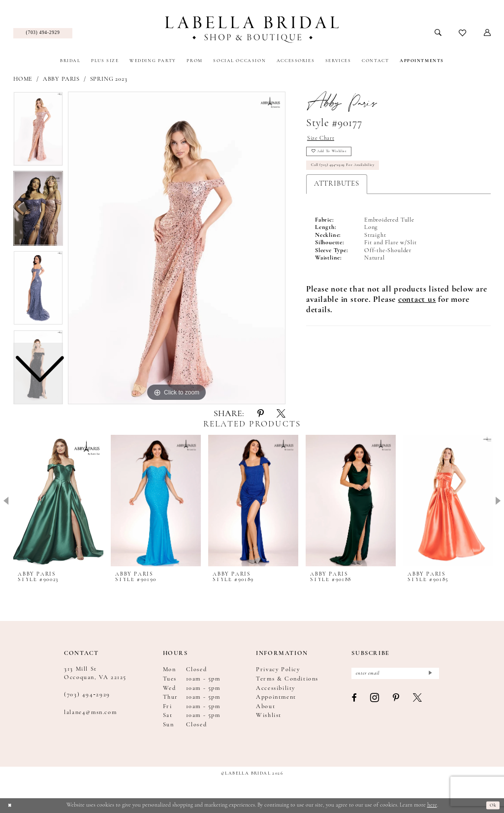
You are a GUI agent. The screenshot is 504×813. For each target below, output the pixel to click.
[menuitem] (43, 33)
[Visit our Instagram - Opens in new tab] (375, 701)
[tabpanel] (177, 248)
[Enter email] (395, 675)
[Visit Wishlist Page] (463, 33)
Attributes (337, 192)
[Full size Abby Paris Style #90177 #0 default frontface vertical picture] (177, 248)
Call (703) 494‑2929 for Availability (351, 173)
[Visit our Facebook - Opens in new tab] (354, 701)
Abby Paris (61, 79)
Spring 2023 (109, 79)
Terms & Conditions (287, 679)
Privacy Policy (278, 670)
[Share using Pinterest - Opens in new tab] (261, 414)
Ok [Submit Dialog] (491, 805)
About (266, 707)
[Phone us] (43, 33)
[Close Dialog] (11, 805)
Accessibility (276, 688)
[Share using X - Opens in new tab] (281, 414)
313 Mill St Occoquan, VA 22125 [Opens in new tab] (95, 673)
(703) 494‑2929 (87, 695)
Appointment (276, 697)
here (432, 805)
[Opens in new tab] (417, 309)
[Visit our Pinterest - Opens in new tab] (396, 701)
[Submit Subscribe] (429, 675)
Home (23, 79)
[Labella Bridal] (252, 30)
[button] (488, 33)
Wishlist (269, 715)
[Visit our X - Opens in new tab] (418, 701)
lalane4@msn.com (90, 713)
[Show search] (438, 33)
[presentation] (58, 501)
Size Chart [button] (324, 139)
